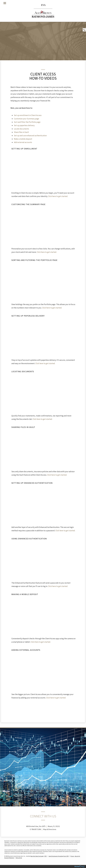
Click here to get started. (58, 196)
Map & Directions (50, 829)
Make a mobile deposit (23, 139)
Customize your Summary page (26, 119)
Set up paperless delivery (24, 125)
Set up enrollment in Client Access (28, 115)
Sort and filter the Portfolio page (27, 122)
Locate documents (21, 129)
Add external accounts (23, 142)
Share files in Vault (21, 132)
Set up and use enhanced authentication (30, 136)
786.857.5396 (36, 829)
